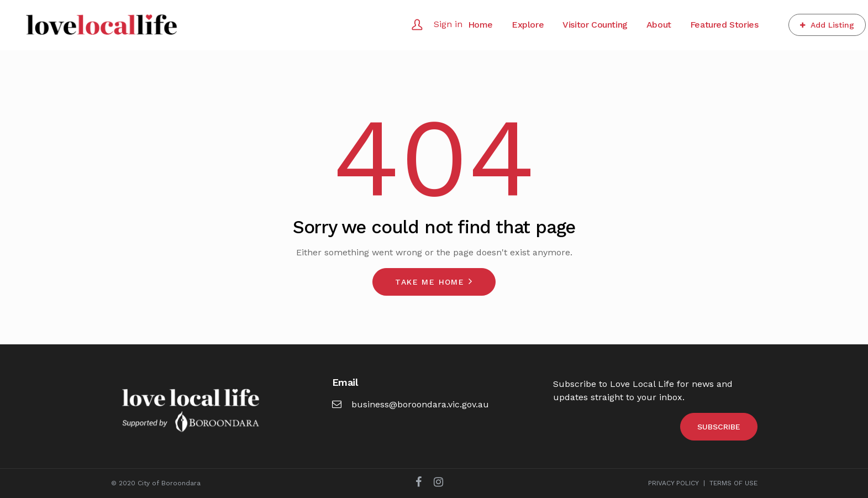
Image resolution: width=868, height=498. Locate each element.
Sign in (448, 24)
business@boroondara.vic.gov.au (411, 404)
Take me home (430, 282)
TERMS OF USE (733, 483)
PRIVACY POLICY (674, 483)
